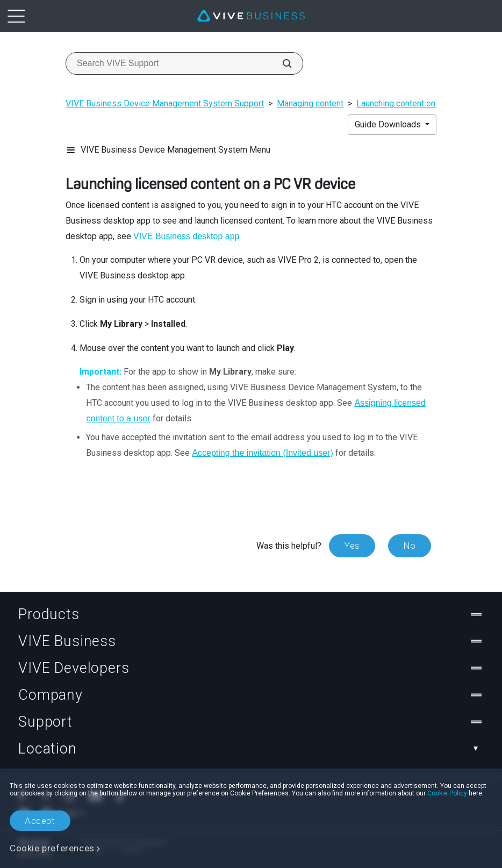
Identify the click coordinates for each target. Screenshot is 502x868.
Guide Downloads (389, 124)
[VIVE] (251, 16)
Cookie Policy (447, 793)
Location (251, 749)
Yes (352, 546)
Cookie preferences (52, 848)
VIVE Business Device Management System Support (165, 103)
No (410, 546)
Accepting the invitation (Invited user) (262, 453)
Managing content (310, 103)
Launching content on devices (412, 103)
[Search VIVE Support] (281, 63)
